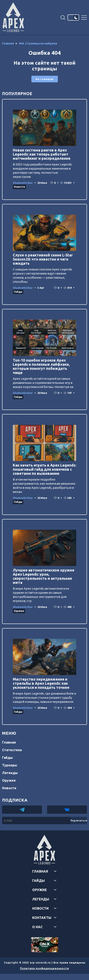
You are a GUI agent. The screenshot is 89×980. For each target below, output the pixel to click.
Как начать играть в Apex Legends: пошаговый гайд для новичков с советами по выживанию (44, 469)
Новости (19, 187)
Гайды (18, 292)
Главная (9, 742)
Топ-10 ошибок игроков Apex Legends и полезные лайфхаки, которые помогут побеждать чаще (41, 366)
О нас (37, 927)
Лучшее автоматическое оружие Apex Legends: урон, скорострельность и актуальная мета (44, 576)
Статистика (12, 750)
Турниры (10, 765)
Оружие (19, 611)
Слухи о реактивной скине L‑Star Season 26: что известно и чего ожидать (43, 259)
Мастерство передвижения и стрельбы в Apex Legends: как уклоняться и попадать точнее (41, 683)
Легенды (10, 773)
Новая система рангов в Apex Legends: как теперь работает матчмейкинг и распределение (42, 154)
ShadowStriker (23, 183)
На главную (45, 79)
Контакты (42, 918)
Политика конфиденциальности (44, 968)
